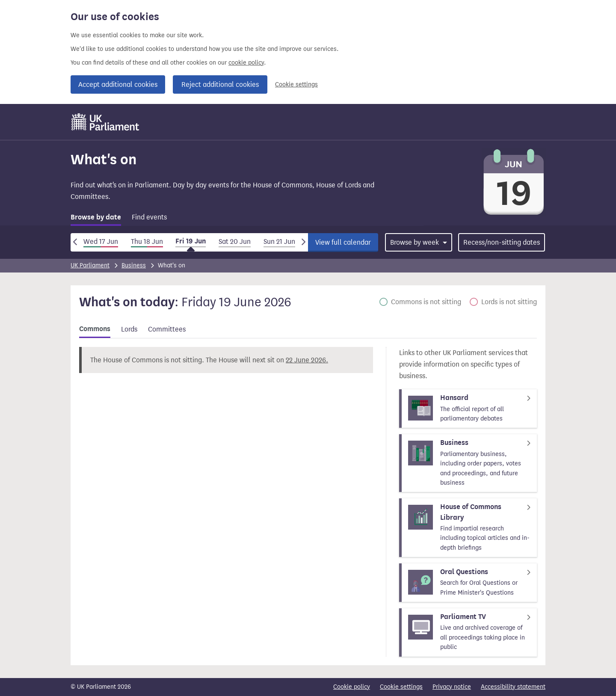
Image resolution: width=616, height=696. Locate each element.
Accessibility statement (513, 687)
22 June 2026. (307, 360)
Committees (167, 329)
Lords (129, 329)
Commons (95, 329)
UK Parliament (90, 265)
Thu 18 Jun (147, 241)
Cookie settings (296, 84)
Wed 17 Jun (101, 241)
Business (134, 265)
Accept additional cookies (118, 84)
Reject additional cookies (220, 84)
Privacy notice (452, 687)
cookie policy (246, 63)
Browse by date (96, 217)
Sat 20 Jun (235, 241)
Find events (149, 217)
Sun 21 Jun (279, 241)
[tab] (96, 219)
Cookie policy (352, 687)
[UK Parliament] (105, 122)
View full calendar (343, 242)
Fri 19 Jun (191, 241)
